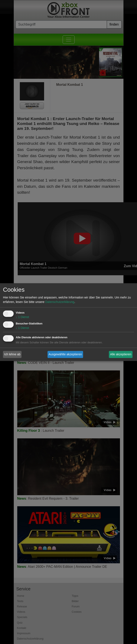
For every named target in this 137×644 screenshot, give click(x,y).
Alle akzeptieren (121, 354)
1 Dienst (22, 317)
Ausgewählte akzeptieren (65, 354)
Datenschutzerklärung (60, 302)
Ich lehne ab (12, 354)
